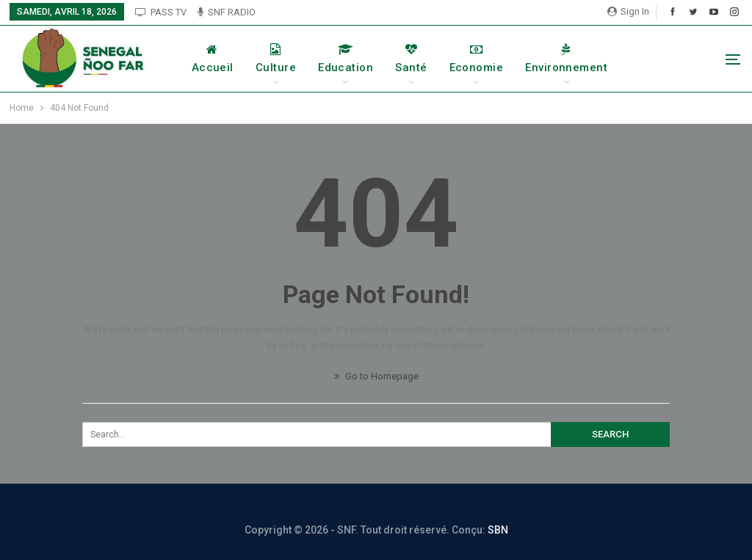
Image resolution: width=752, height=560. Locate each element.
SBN (498, 530)
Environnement (582, 59)
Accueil (227, 59)
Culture (290, 59)
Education (361, 59)
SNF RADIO (227, 12)
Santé (426, 59)
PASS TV (161, 12)
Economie (491, 59)
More (659, 59)
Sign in (628, 11)
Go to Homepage (376, 376)
